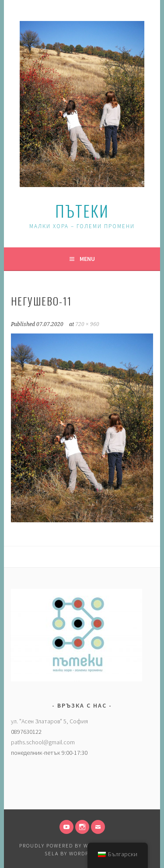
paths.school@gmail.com (43, 742)
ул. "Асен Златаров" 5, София (49, 721)
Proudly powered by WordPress (68, 845)
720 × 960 (87, 324)
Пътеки (82, 210)
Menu (87, 259)
